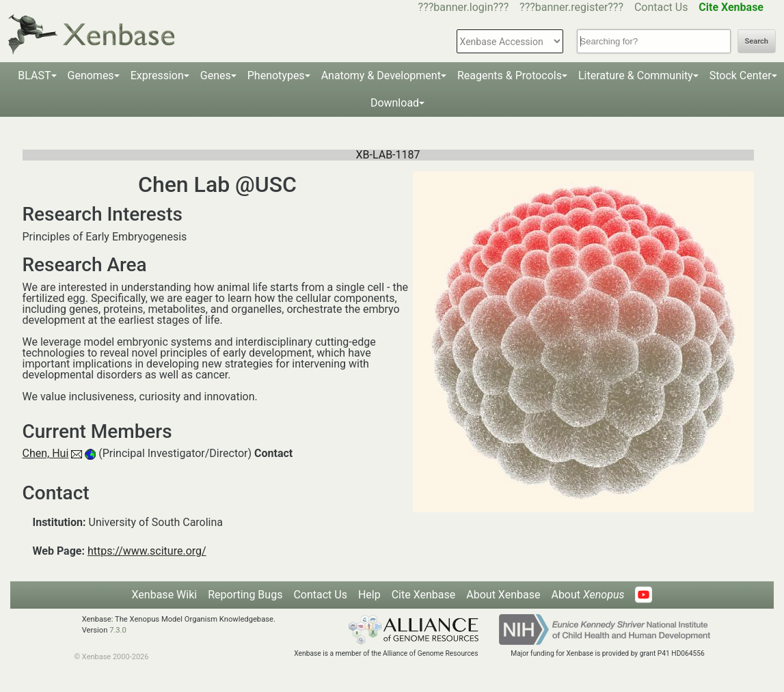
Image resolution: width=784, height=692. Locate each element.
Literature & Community (636, 75)
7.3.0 (118, 630)
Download (395, 103)
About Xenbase (503, 595)
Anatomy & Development (381, 75)
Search (757, 41)
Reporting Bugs (245, 595)
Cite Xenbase (424, 595)
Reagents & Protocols (510, 75)
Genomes (91, 75)
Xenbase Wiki (165, 595)
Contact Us (661, 7)
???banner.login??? (464, 7)
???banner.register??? (571, 7)
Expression (157, 75)
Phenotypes (276, 75)
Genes (216, 75)
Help (369, 595)
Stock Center (741, 75)
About (587, 595)
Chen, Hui (46, 453)
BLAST (34, 75)
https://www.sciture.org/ (147, 551)
